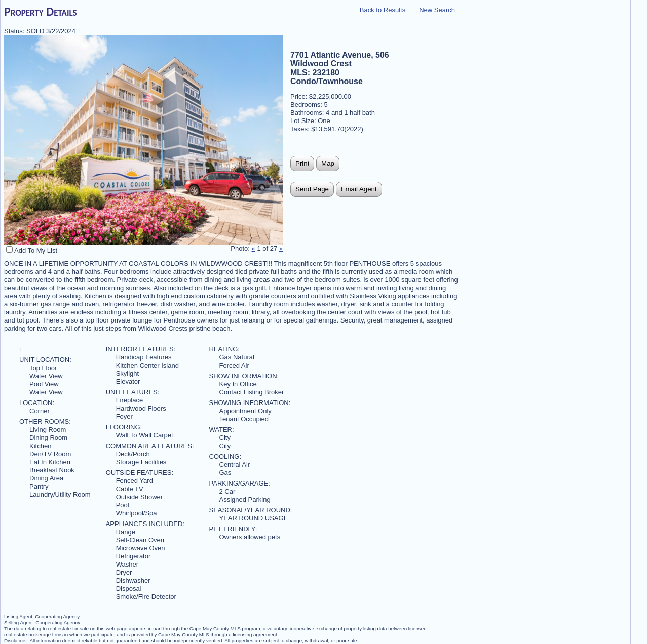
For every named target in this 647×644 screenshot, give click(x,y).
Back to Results (383, 10)
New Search (437, 10)
